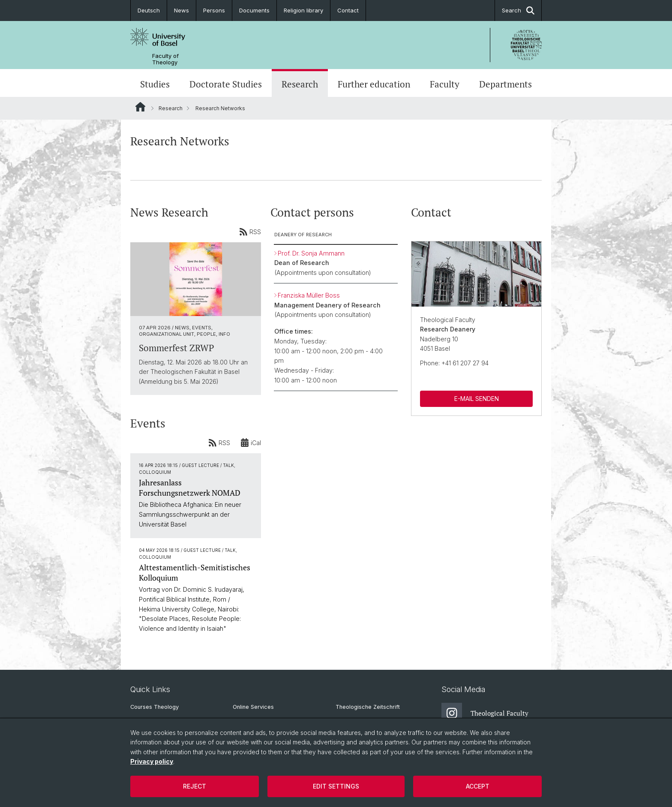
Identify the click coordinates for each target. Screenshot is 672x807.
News (181, 10)
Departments (505, 84)
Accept (478, 786)
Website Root (140, 107)
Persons (214, 10)
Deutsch (149, 10)
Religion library (303, 10)
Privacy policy (152, 761)
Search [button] (518, 11)
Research (300, 84)
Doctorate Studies (226, 84)
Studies (155, 84)
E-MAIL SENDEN (476, 399)
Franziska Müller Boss (309, 295)
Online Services (253, 707)
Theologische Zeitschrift (368, 707)
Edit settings (336, 786)
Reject (195, 786)
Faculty (445, 84)
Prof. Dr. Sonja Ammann (311, 253)
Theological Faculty (485, 713)
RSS (250, 232)
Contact (348, 10)
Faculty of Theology (165, 59)
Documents (254, 10)
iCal (251, 443)
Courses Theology (154, 707)
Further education (374, 84)
